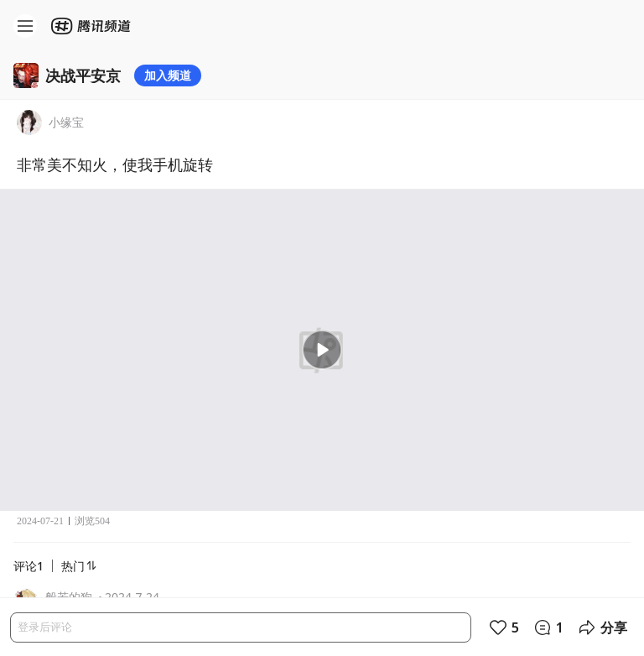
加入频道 (168, 75)
